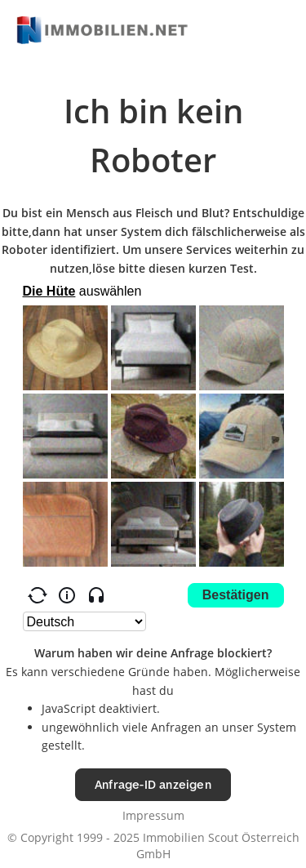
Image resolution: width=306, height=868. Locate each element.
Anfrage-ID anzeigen (153, 784)
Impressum (153, 815)
